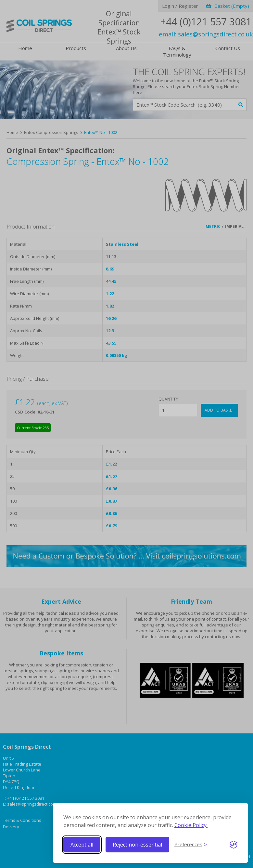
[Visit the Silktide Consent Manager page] (234, 845)
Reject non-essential (137, 845)
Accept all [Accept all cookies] (82, 845)
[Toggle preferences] (191, 845)
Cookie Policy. (191, 825)
